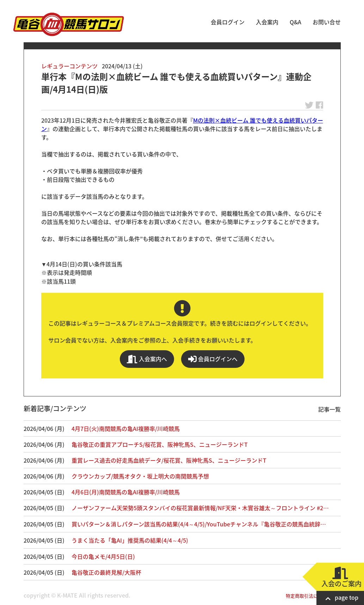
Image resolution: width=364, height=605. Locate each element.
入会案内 (267, 22)
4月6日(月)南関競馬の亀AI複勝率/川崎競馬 (126, 492)
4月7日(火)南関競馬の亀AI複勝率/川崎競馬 (126, 428)
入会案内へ (147, 359)
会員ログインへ (213, 359)
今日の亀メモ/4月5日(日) (103, 556)
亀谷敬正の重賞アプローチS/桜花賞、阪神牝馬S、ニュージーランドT (160, 444)
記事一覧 (329, 409)
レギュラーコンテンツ (69, 66)
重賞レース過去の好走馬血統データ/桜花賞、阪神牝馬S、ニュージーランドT (169, 460)
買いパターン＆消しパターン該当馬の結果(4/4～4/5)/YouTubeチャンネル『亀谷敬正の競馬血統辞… (199, 524)
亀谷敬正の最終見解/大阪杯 (106, 572)
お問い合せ (327, 22)
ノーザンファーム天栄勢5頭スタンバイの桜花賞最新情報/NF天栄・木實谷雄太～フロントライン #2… (200, 508)
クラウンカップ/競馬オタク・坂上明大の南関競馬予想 (140, 476)
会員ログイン (228, 22)
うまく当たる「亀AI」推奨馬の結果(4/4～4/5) (130, 540)
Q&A (295, 22)
